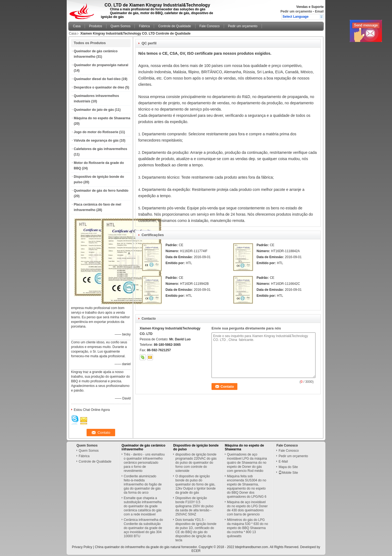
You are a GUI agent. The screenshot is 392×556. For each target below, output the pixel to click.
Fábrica (144, 26)
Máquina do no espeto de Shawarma (102, 118)
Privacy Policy (82, 547)
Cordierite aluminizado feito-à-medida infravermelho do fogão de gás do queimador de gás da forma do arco (143, 484)
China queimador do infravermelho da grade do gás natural (138, 547)
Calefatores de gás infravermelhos (100, 149)
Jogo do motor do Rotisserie (96, 132)
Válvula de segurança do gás (96, 140)
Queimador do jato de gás (94, 110)
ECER (196, 551)
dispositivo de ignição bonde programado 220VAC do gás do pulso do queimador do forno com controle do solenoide (196, 463)
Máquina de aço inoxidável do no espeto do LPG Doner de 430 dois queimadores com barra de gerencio (247, 508)
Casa (77, 26)
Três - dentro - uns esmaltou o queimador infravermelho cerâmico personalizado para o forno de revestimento (144, 463)
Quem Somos (120, 26)
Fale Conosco (210, 26)
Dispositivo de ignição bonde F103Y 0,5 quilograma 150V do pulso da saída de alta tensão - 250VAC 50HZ (194, 506)
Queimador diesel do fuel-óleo (97, 79)
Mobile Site (288, 473)
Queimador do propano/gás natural (101, 65)
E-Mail (283, 462)
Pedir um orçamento (296, 11)
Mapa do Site (288, 467)
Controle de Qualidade (174, 26)
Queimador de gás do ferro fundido (101, 191)
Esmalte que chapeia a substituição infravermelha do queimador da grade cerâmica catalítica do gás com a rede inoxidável (143, 506)
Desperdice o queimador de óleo (99, 87)
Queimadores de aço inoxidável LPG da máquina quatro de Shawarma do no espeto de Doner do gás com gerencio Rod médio (247, 463)
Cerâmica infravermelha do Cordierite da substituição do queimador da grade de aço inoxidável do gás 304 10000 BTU (143, 528)
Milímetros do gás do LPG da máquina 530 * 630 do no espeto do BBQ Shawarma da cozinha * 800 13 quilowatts (248, 528)
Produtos (96, 26)
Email (319, 11)
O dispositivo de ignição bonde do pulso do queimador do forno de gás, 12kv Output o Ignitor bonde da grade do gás (195, 484)
